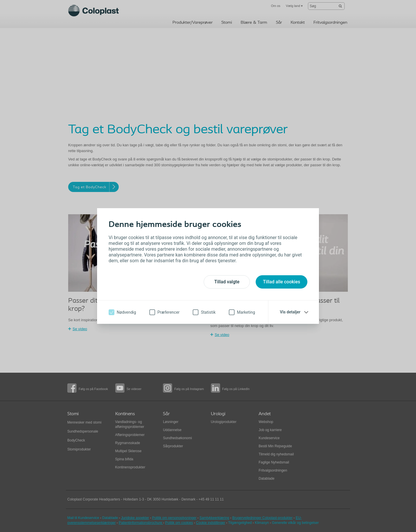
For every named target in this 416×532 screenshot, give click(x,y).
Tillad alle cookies (282, 282)
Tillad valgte (227, 282)
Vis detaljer (290, 312)
